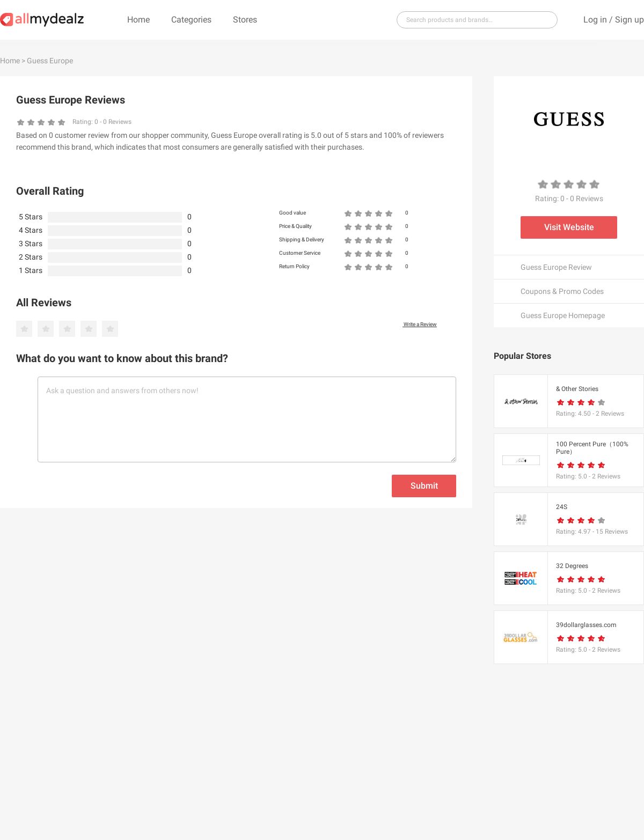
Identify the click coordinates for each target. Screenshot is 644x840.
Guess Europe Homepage (563, 315)
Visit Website (569, 227)
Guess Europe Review (556, 267)
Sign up (630, 20)
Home (138, 20)
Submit (424, 486)
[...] (473, 20)
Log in (595, 20)
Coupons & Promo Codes (562, 291)
